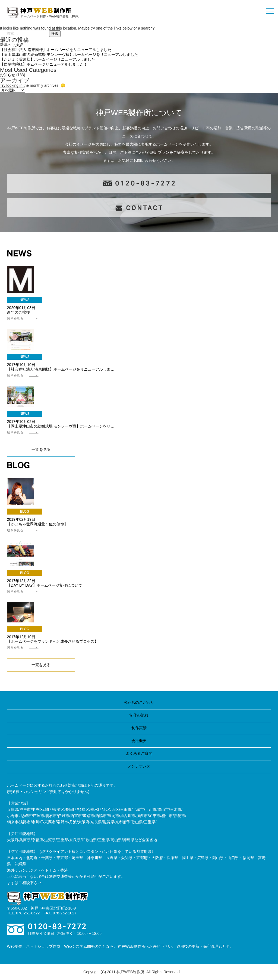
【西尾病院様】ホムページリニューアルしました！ (44, 64)
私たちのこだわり (139, 702)
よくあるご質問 (139, 753)
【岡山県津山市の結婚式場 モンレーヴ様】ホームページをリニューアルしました (69, 54)
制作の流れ (139, 715)
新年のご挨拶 (11, 45)
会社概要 (139, 741)
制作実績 (139, 728)
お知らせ (8, 75)
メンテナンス (139, 766)
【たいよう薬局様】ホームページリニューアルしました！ (49, 59)
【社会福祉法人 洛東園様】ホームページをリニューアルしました (56, 50)
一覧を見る (41, 449)
